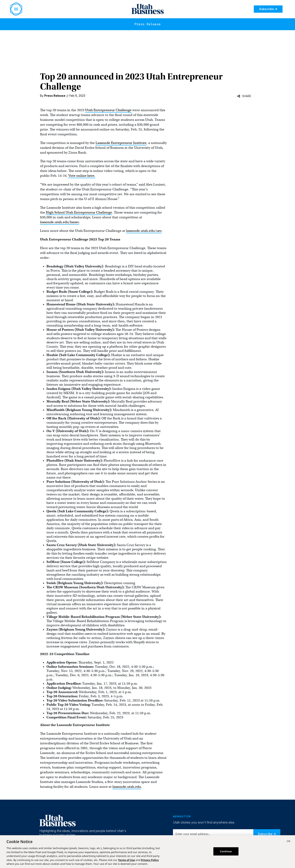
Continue (226, 851)
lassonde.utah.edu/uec (144, 231)
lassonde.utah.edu (127, 787)
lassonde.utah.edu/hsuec (60, 222)
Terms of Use (126, 860)
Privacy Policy (150, 860)
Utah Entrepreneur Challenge (108, 110)
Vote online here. (82, 176)
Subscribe (268, 9)
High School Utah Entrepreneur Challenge (79, 212)
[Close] (289, 842)
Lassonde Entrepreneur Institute (121, 143)
